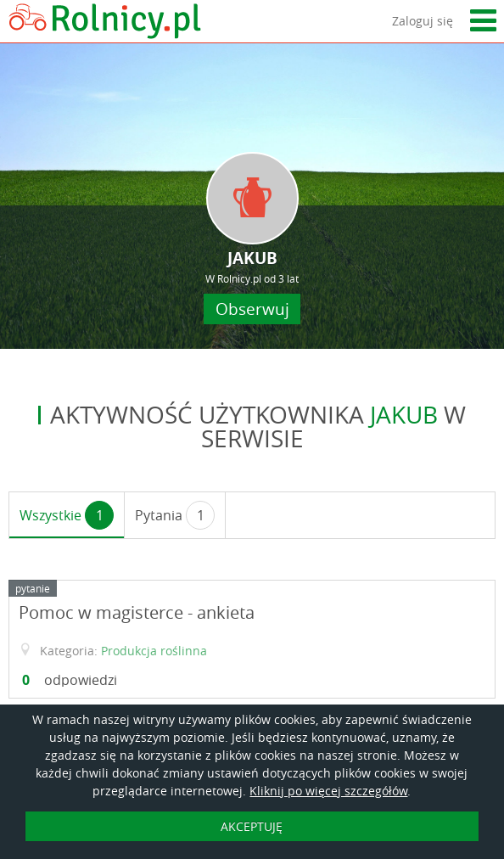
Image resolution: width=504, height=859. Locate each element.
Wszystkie (67, 515)
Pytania (175, 515)
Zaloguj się (423, 21)
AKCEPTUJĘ (252, 826)
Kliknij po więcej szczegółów (328, 791)
